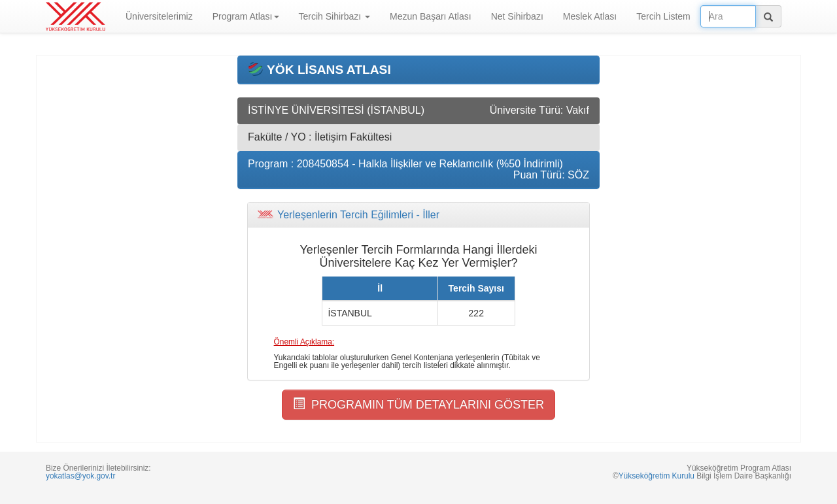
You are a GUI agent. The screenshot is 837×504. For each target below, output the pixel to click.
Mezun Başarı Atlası (431, 16)
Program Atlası (246, 16)
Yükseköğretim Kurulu (657, 476)
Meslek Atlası (590, 16)
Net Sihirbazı (517, 16)
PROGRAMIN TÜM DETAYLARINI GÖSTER (418, 404)
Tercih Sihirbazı (335, 16)
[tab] (418, 215)
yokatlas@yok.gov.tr (80, 476)
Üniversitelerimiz (159, 16)
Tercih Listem (663, 16)
